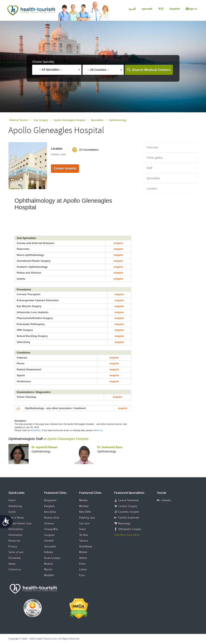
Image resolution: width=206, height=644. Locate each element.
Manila (48, 570)
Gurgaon (50, 535)
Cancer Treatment (129, 501)
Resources (14, 541)
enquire (118, 243)
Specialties (97, 120)
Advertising (15, 506)
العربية (132, 9)
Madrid (49, 564)
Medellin (49, 576)
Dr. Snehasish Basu (110, 448)
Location (152, 189)
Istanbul (49, 541)
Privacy (13, 547)
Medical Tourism (19, 120)
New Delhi (85, 512)
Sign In (191, 9)
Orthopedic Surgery (130, 529)
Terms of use (16, 552)
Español (175, 9)
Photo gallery (155, 158)
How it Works (16, 518)
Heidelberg (86, 547)
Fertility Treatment (129, 518)
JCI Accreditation (89, 150)
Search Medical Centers (151, 70)
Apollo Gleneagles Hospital (69, 120)
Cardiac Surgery (128, 506)
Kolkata (49, 552)
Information (15, 535)
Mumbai (84, 506)
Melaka (83, 501)
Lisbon (83, 570)
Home (12, 501)
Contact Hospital (65, 168)
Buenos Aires (52, 518)
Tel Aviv (84, 535)
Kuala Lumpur (53, 558)
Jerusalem (50, 547)
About (12, 564)
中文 (161, 9)
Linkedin (164, 500)
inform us (98, 430)
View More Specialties (127, 535)
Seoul (83, 529)
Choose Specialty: (44, 62)
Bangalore (50, 501)
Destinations (16, 529)
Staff (149, 168)
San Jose (84, 524)
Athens (83, 558)
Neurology (125, 524)
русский (147, 9)
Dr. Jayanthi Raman (45, 448)
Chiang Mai (51, 529)
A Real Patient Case (20, 524)
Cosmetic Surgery (129, 512)
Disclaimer (15, 558)
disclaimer (36, 430)
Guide (12, 512)
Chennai (49, 524)
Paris (82, 576)
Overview (152, 147)
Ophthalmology (118, 120)
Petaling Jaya (87, 518)
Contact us (15, 570)
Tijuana (84, 541)
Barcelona (50, 512)
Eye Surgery (41, 120)
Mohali (83, 552)
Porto (82, 564)
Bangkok (49, 506)
